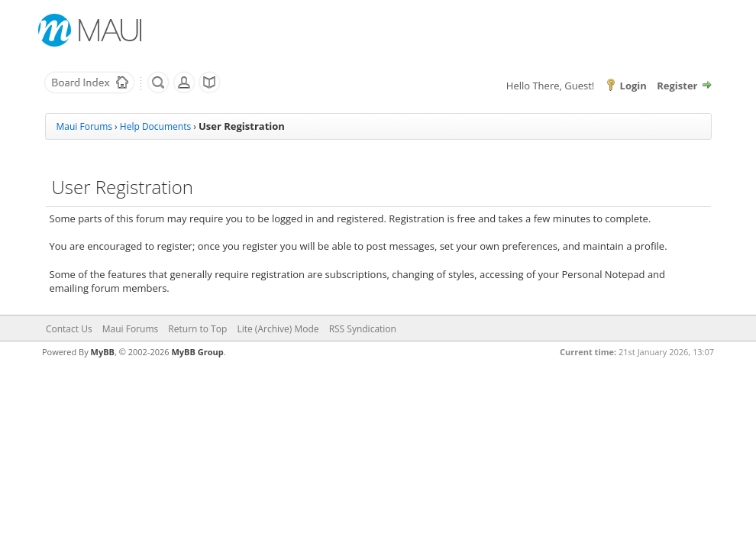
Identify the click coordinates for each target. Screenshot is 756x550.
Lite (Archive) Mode (278, 329)
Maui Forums (84, 126)
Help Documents (155, 126)
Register (677, 86)
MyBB (103, 352)
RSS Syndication (363, 329)
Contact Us (69, 329)
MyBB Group (197, 352)
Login (633, 86)
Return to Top (197, 329)
